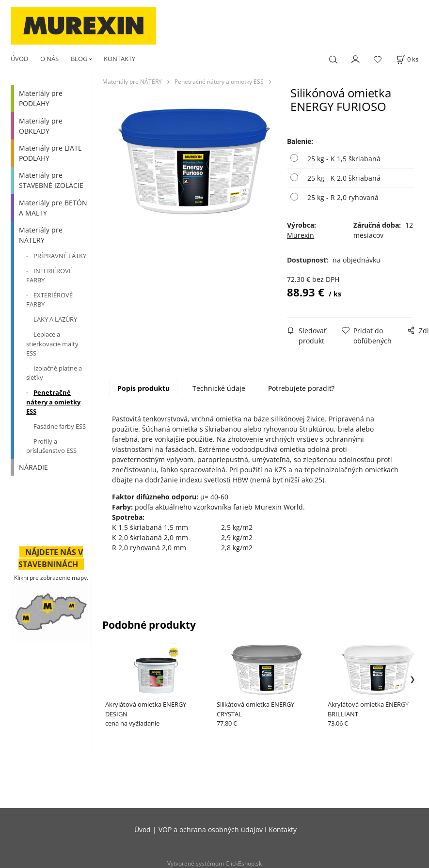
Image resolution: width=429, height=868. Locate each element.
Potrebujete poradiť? (301, 388)
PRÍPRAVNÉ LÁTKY (60, 256)
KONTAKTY (119, 59)
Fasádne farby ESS (60, 426)
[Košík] (407, 59)
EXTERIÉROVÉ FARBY (49, 300)
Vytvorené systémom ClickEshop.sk (214, 863)
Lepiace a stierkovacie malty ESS (52, 344)
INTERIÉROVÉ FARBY (49, 276)
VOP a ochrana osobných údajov (211, 829)
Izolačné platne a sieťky (54, 373)
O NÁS (49, 59)
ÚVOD (19, 59)
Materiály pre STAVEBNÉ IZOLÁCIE (51, 180)
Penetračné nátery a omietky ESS (53, 402)
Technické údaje (219, 388)
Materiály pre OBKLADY (41, 126)
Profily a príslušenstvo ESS (51, 446)
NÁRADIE (33, 467)
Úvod (143, 829)
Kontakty (283, 829)
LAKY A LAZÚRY (55, 319)
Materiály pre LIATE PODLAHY (50, 153)
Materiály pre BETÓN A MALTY (53, 208)
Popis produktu (143, 388)
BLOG (79, 59)
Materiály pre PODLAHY (41, 98)
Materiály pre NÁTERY (41, 235)
